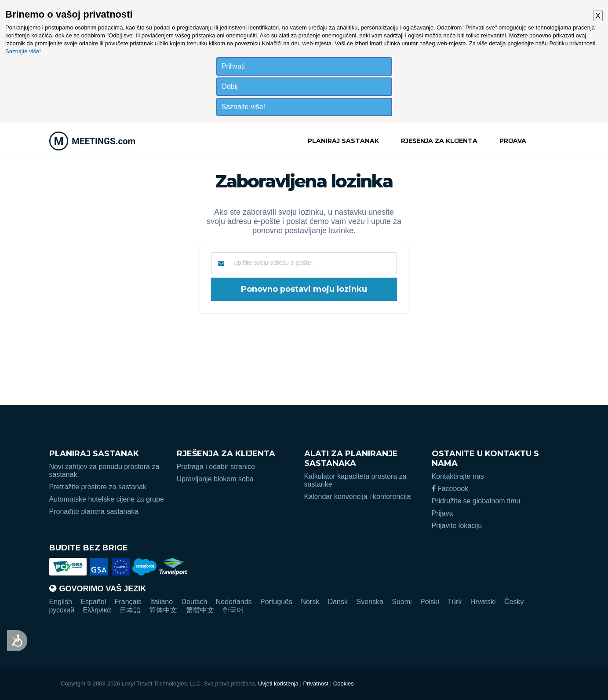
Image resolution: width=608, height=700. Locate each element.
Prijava (513, 141)
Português (276, 602)
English (61, 602)
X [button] (598, 16)
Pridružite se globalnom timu (476, 501)
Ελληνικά (97, 610)
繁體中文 (200, 610)
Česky (514, 602)
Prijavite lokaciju (457, 526)
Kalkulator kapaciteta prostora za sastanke (355, 480)
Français (128, 602)
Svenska (370, 602)
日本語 (130, 610)
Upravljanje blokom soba (215, 479)
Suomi (402, 602)
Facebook (450, 489)
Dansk (338, 602)
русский (62, 610)
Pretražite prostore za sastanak (98, 487)
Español (93, 602)
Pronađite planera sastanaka (94, 511)
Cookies (344, 684)
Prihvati (233, 66)
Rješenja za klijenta (439, 141)
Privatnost (316, 684)
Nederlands (234, 602)
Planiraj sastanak (343, 141)
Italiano (162, 602)
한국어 (233, 610)
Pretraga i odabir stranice (216, 467)
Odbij (230, 86)
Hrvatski (483, 602)
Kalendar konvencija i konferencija (358, 497)
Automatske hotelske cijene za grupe (107, 499)
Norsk (310, 602)
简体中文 (163, 610)
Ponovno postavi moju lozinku (304, 289)
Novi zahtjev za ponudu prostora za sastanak (104, 471)
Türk (455, 602)
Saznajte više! (23, 51)
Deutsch (195, 602)
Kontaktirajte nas (458, 476)
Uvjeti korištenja (278, 684)
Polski (430, 602)
